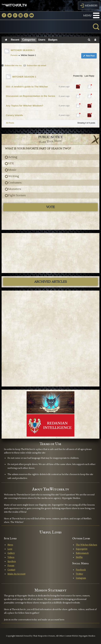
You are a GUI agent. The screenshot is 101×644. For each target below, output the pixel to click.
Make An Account (16, 574)
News (10, 545)
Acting (13, 157)
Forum (11, 566)
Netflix (79, 557)
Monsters (15, 189)
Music (12, 170)
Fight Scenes (17, 195)
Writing (14, 176)
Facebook (81, 570)
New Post (89, 56)
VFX (11, 164)
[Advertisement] (50, 253)
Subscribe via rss (12, 65)
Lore (10, 549)
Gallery (11, 553)
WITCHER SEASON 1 (23, 50)
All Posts (10, 123)
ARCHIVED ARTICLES (51, 282)
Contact (11, 570)
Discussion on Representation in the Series (31, 96)
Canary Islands (14, 115)
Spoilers (12, 562)
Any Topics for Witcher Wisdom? (25, 106)
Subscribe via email (35, 65)
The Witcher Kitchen (86, 545)
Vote (50, 207)
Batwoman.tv (82, 553)
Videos (11, 557)
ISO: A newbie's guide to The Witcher (27, 87)
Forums (14, 55)
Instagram (81, 578)
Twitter (79, 574)
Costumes (15, 183)
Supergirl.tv (82, 549)
